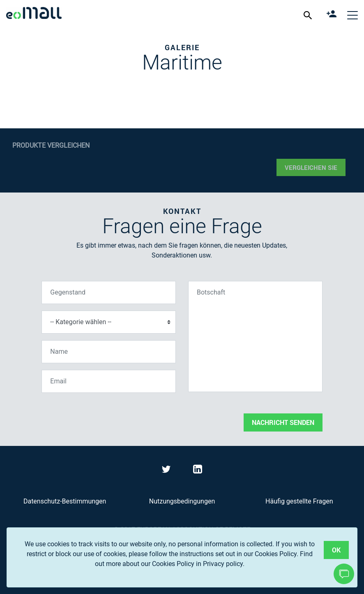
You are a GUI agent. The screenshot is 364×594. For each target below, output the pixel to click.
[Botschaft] (255, 336)
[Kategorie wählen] (109, 322)
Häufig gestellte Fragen (299, 501)
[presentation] (104, 415)
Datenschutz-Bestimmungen (65, 501)
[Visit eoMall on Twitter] (167, 471)
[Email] (109, 381)
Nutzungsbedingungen (182, 501)
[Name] (109, 352)
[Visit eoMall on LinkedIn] (198, 471)
